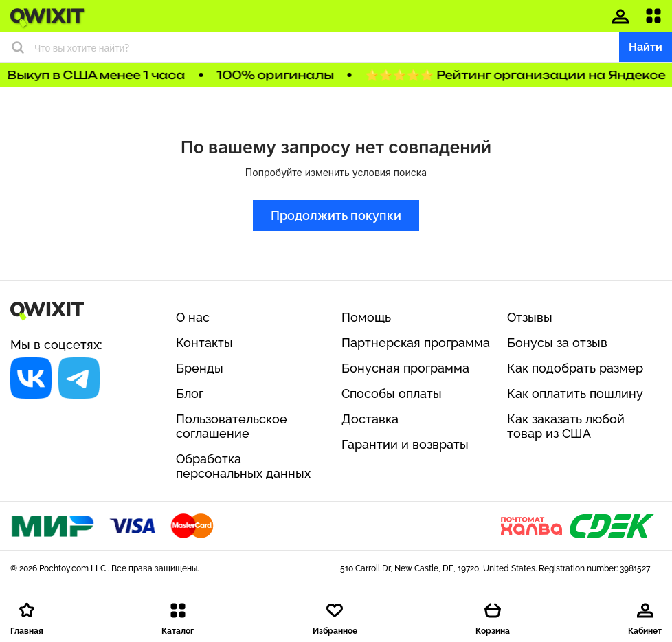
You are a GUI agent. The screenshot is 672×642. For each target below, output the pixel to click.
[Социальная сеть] (31, 378)
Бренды (200, 368)
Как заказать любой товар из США (566, 426)
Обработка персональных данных (243, 466)
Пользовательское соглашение (232, 426)
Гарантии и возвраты (405, 444)
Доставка (370, 419)
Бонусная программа (405, 368)
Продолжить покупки (336, 215)
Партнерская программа (416, 343)
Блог (190, 394)
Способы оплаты (392, 394)
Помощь (366, 317)
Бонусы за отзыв (557, 343)
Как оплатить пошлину (575, 394)
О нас (193, 317)
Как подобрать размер (575, 368)
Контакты (204, 343)
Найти (646, 47)
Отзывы (530, 317)
